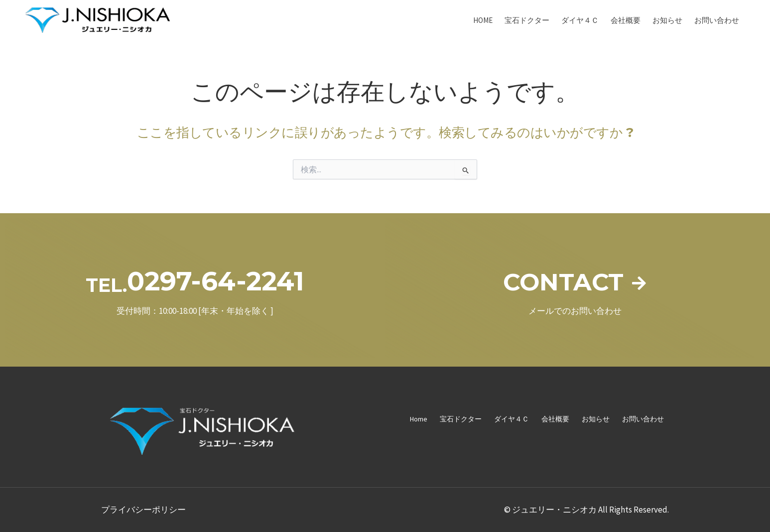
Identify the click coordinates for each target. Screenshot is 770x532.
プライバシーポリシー (143, 510)
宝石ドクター (527, 20)
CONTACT (563, 281)
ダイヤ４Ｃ (580, 20)
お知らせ (667, 20)
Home (483, 20)
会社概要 (626, 20)
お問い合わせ (717, 20)
